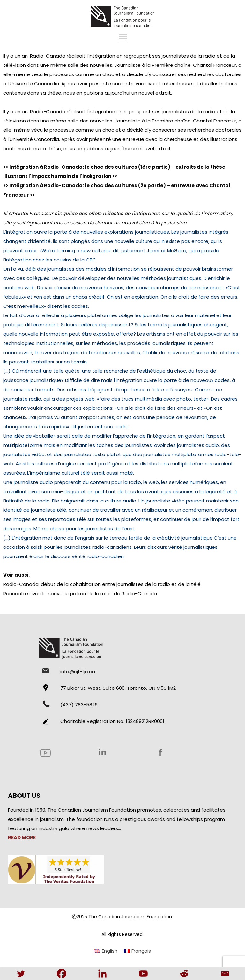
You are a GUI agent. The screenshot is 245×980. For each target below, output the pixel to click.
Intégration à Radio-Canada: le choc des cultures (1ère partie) (90, 167)
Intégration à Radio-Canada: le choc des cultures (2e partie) (88, 186)
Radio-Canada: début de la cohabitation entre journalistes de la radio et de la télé (102, 584)
